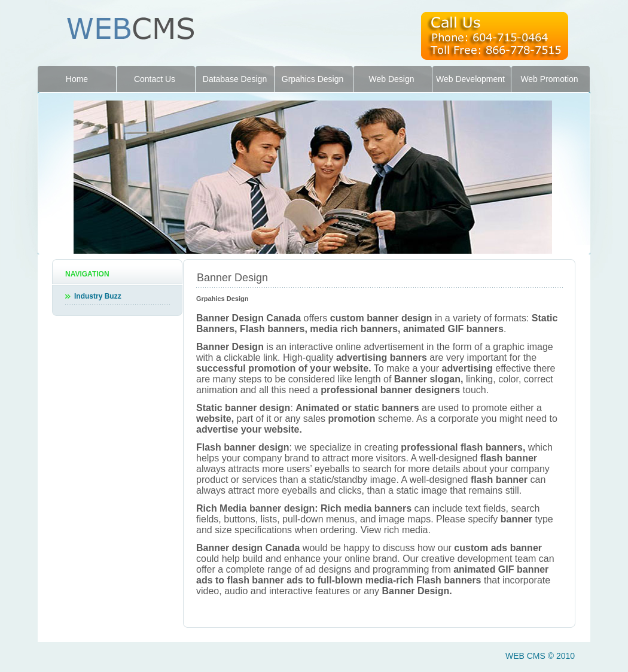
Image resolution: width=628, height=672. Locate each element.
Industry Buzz (98, 296)
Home (77, 79)
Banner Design (232, 278)
